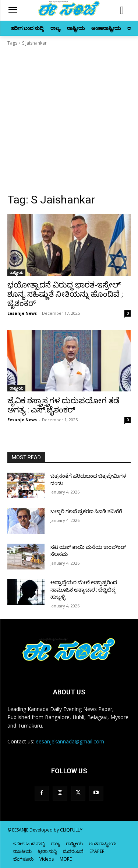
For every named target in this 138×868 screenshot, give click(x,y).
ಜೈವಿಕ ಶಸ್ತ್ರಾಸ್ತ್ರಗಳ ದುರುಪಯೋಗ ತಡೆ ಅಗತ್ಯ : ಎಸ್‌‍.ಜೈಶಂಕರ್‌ (63, 405)
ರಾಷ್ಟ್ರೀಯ (16, 272)
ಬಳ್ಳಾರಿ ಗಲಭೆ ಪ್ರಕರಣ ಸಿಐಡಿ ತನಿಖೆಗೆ (86, 511)
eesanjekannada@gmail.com (70, 741)
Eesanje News (22, 313)
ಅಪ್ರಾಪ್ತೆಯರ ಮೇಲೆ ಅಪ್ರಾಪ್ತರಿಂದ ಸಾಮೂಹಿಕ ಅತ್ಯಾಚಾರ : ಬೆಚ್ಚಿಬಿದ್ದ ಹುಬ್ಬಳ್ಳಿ (84, 590)
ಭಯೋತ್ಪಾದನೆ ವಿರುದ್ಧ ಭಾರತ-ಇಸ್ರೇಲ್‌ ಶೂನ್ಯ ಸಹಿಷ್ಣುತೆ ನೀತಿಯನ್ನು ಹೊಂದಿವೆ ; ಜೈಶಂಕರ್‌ (65, 294)
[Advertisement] (69, 120)
